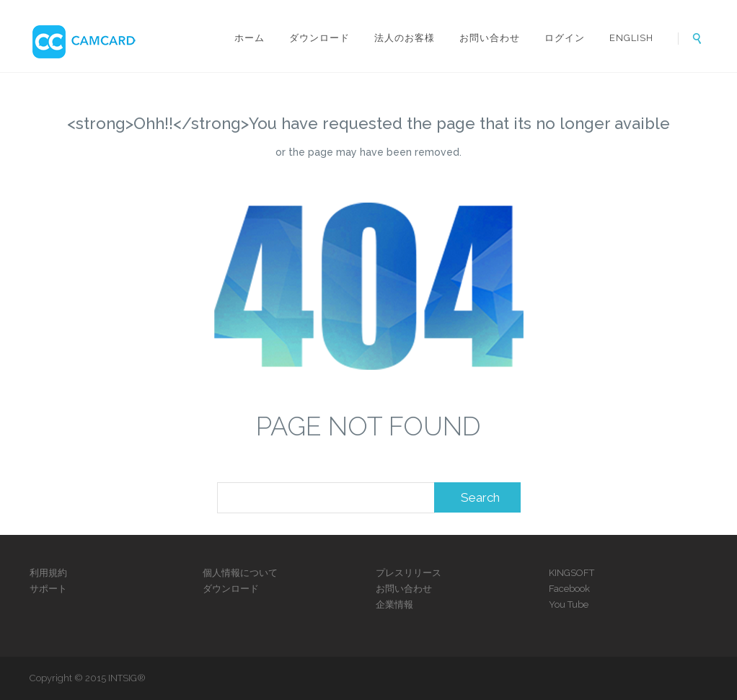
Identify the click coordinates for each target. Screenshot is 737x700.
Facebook (569, 589)
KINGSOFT (571, 573)
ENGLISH (631, 38)
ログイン (565, 38)
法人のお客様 (405, 38)
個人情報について (240, 573)
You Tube (569, 604)
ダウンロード (319, 38)
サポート (48, 589)
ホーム (250, 38)
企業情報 (394, 604)
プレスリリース (409, 573)
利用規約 (48, 573)
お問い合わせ (490, 38)
